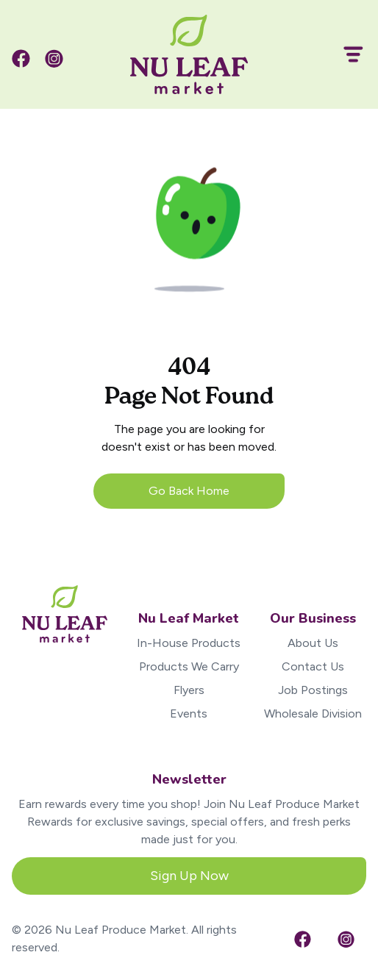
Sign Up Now (189, 876)
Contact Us (313, 666)
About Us (313, 643)
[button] (347, 54)
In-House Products (189, 643)
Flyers (189, 690)
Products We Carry (189, 666)
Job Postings (313, 690)
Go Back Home (189, 491)
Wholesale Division (313, 713)
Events (189, 713)
